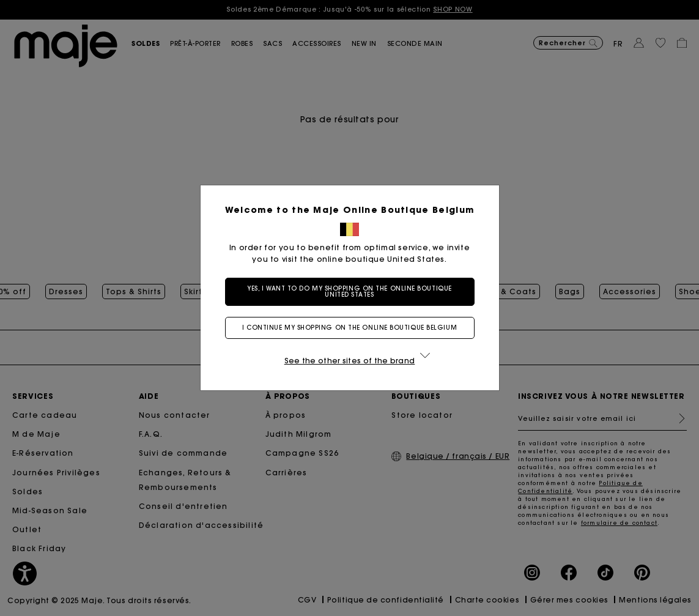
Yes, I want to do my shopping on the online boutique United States (349, 291)
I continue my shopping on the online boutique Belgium (349, 328)
